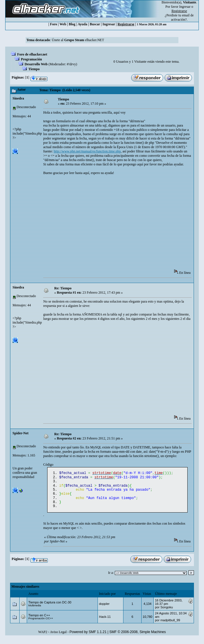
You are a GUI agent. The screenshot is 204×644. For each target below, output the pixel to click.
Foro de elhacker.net (32, 54)
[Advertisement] (123, 224)
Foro (54, 24)
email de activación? (182, 17)
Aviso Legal (58, 637)
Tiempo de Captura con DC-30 (50, 607)
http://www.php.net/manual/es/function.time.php (87, 151)
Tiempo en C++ (39, 620)
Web (63, 24)
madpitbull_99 (170, 625)
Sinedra (18, 98)
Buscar (95, 24)
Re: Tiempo (63, 288)
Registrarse (126, 24)
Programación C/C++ (41, 624)
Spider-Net (21, 433)
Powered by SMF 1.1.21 (88, 637)
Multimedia (35, 611)
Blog (72, 24)
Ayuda (82, 24)
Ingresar (185, 7)
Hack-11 (105, 622)
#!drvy (71, 64)
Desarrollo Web (36, 64)
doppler (104, 609)
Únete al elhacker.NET (78, 40)
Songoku (166, 612)
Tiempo (34, 69)
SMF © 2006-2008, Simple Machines (138, 637)
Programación (32, 59)
